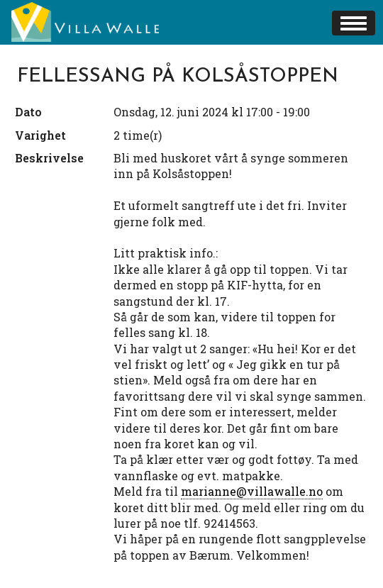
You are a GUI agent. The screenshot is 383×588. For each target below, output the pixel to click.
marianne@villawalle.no (252, 491)
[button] (354, 23)
